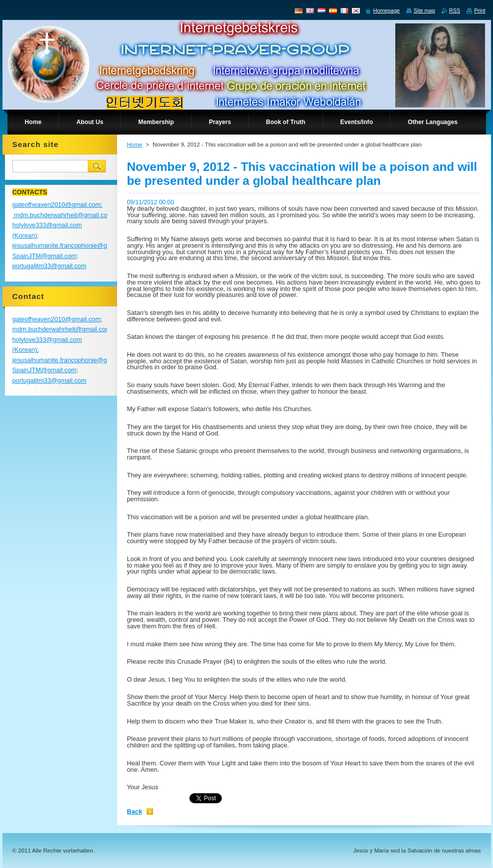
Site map (424, 10)
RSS (455, 10)
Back (135, 811)
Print (480, 10)
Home (135, 145)
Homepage (387, 10)
